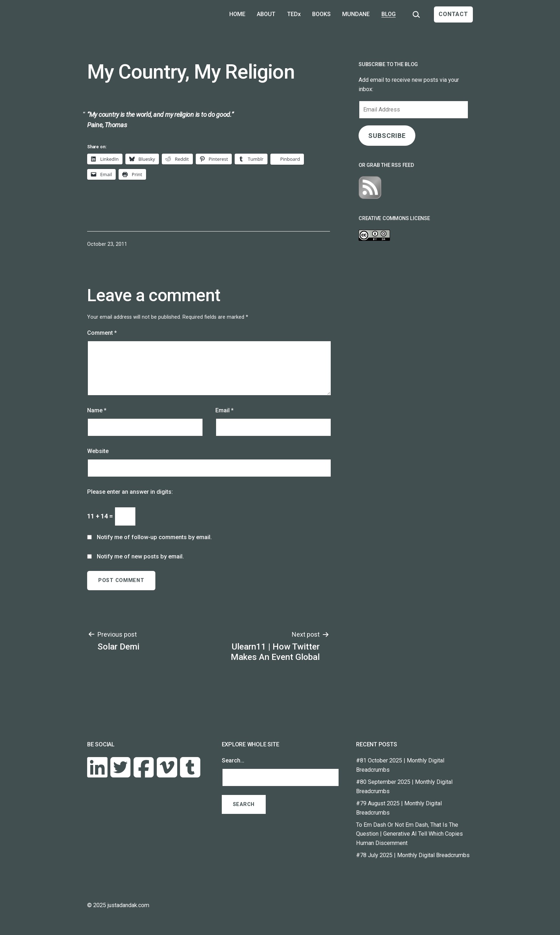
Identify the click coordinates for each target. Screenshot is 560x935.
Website (98, 451)
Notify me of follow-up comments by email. (154, 537)
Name (97, 410)
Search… (233, 760)
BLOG (389, 14)
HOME (237, 14)
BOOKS (321, 14)
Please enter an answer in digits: (130, 492)
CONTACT (453, 14)
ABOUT (266, 14)
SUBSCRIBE (387, 136)
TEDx (294, 14)
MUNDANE (356, 14)
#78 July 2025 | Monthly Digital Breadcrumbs (413, 855)
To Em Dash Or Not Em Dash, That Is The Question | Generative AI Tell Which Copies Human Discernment (409, 834)
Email (224, 410)
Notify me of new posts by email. (140, 556)
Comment (102, 333)
